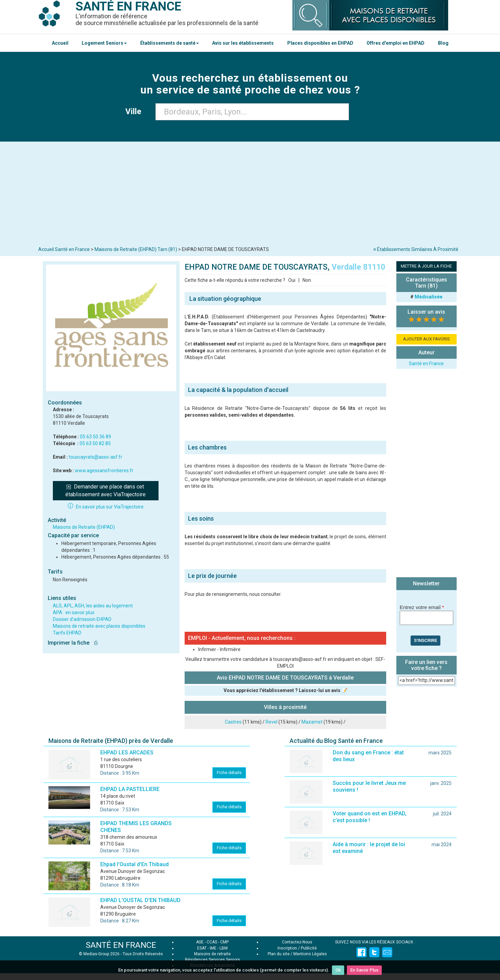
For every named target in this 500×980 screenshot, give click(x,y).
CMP (224, 942)
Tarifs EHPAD (67, 633)
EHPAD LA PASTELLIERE (130, 789)
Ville (135, 111)
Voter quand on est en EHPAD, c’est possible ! (370, 817)
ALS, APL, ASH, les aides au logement (93, 606)
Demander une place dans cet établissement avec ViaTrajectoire (106, 491)
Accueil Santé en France (64, 249)
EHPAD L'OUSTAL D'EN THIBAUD (140, 900)
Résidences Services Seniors (213, 960)
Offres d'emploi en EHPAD (395, 43)
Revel (272, 722)
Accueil (60, 43)
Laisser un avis (426, 312)
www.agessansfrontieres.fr (104, 471)
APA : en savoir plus (74, 612)
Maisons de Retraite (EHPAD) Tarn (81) (136, 249)
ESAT (202, 948)
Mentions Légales (310, 954)
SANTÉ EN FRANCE (121, 945)
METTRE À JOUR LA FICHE (426, 266)
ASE (200, 942)
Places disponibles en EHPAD (320, 43)
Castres (233, 722)
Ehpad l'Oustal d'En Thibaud (134, 864)
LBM (224, 948)
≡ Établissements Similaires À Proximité (416, 249)
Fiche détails (229, 773)
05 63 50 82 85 (95, 443)
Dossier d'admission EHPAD (82, 619)
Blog (443, 43)
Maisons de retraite (212, 954)
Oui (292, 280)
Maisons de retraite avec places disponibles (99, 626)
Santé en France (426, 363)
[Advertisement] (250, 195)
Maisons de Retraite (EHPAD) (84, 527)
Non (307, 280)
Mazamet (312, 722)
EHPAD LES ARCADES (127, 753)
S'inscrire (425, 641)
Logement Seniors (104, 43)
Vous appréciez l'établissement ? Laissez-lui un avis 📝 (285, 690)
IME (213, 948)
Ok (338, 970)
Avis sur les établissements (243, 43)
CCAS (212, 942)
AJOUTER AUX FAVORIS (426, 339)
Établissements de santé (170, 43)
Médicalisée (429, 297)
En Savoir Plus (364, 970)
